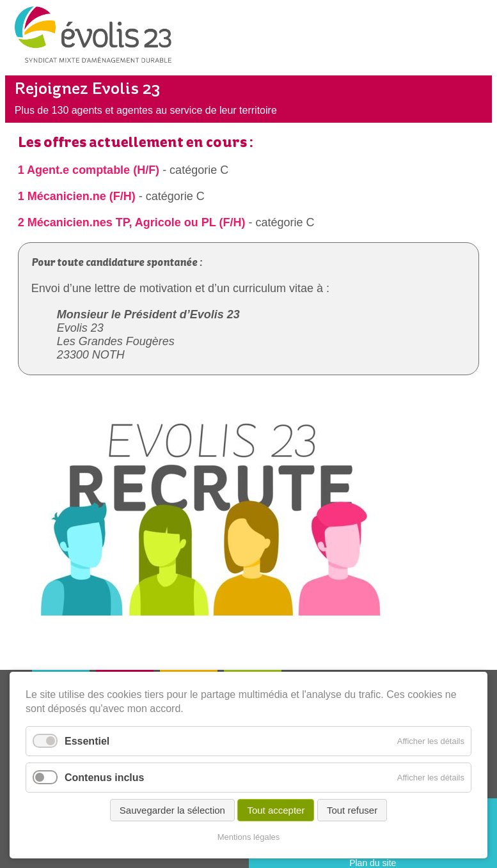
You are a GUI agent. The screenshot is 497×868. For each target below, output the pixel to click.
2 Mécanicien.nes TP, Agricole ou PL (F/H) (132, 222)
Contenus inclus (104, 778)
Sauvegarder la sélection (172, 810)
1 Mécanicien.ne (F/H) (77, 196)
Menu (473, 41)
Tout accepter (276, 810)
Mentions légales (249, 837)
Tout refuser (352, 810)
